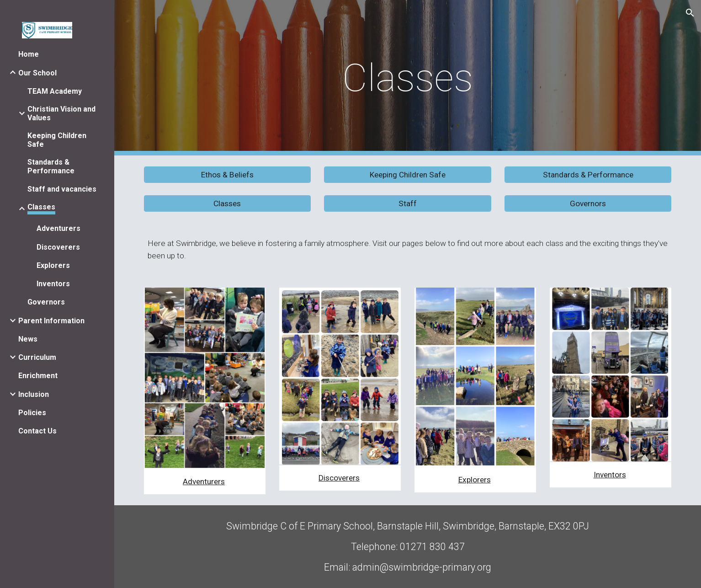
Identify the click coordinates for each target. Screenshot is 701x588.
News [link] (28, 339)
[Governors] (588, 204)
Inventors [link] (53, 284)
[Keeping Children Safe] (407, 175)
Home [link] (29, 54)
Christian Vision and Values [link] (61, 113)
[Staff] (407, 204)
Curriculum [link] (37, 357)
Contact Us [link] (37, 431)
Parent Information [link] (51, 321)
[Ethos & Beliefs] (227, 175)
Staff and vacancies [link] (62, 189)
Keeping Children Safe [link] (57, 140)
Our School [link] (37, 73)
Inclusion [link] (34, 394)
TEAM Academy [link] (55, 91)
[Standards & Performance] (588, 175)
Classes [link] (41, 207)
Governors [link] (46, 302)
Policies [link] (32, 413)
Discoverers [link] (58, 247)
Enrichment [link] (38, 376)
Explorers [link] (53, 265)
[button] (690, 13)
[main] (408, 78)
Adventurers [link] (58, 228)
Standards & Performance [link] (51, 166)
